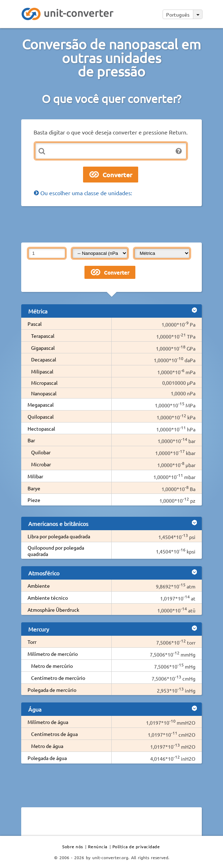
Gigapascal (43, 348)
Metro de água (47, 746)
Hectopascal (41, 429)
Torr (32, 642)
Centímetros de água (54, 734)
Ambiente (39, 586)
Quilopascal (41, 417)
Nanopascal (44, 393)
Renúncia (98, 846)
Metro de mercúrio (52, 666)
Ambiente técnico (48, 598)
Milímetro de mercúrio (53, 654)
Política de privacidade (136, 846)
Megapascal (41, 405)
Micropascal (44, 383)
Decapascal (44, 359)
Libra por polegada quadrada (59, 536)
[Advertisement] (112, 224)
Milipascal (42, 371)
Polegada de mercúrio (52, 690)
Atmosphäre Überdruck (53, 610)
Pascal (35, 324)
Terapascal (43, 336)
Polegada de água (47, 758)
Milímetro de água (48, 722)
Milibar (35, 476)
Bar (31, 440)
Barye (34, 488)
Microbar (41, 464)
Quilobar (41, 452)
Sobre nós (73, 846)
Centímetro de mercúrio (58, 678)
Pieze (34, 500)
